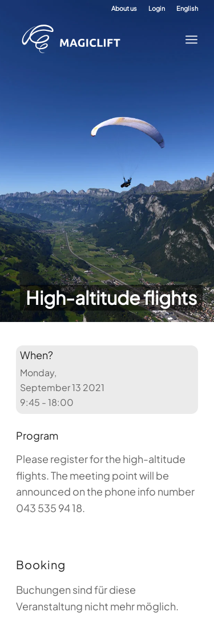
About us (124, 8)
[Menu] (188, 39)
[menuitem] (124, 9)
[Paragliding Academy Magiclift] (98, 39)
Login (157, 8)
